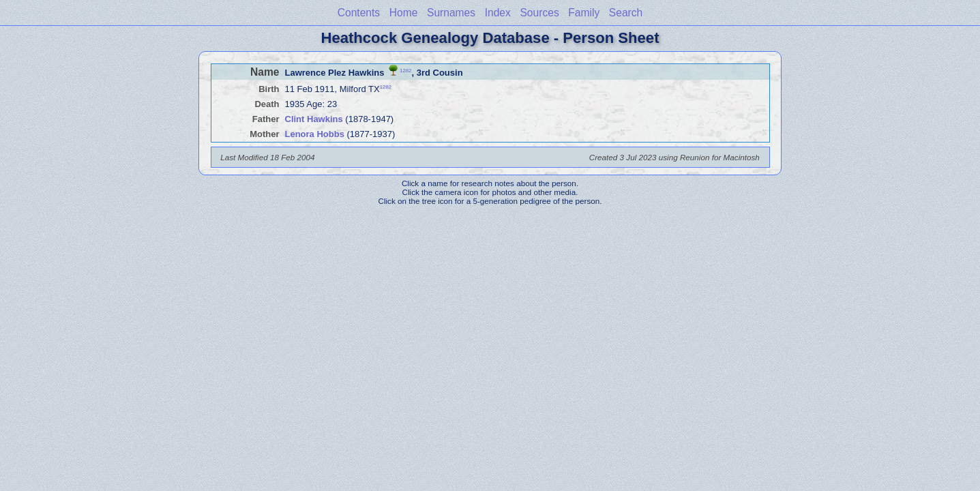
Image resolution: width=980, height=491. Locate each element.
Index (498, 13)
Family (584, 13)
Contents (359, 13)
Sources (539, 13)
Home (404, 13)
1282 (405, 70)
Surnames (451, 13)
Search (626, 13)
